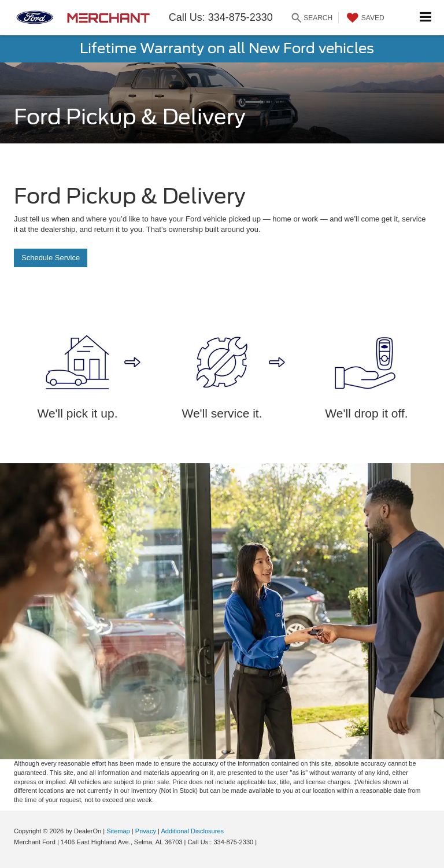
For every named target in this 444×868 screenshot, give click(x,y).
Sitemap (118, 831)
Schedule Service (51, 258)
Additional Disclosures (192, 831)
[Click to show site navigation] (426, 18)
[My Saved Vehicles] (364, 18)
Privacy (146, 831)
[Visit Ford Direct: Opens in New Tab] (262, 842)
